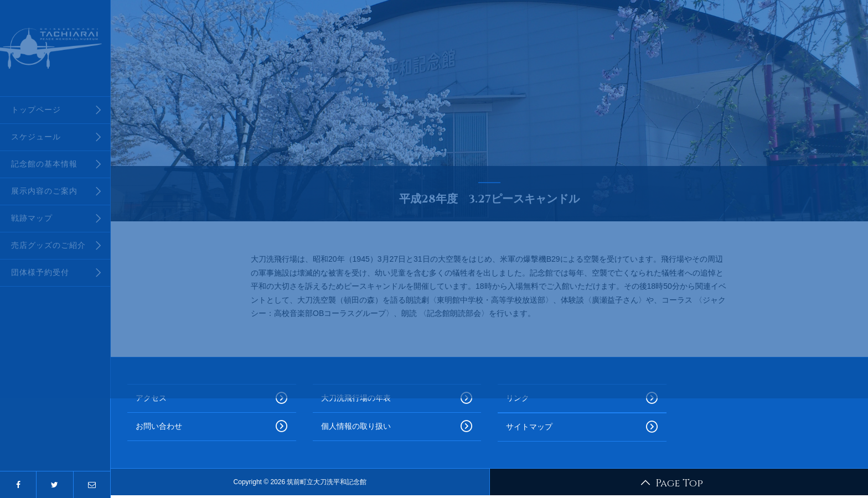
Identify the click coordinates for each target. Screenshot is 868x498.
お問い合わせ (212, 427)
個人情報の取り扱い (397, 427)
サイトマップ (582, 427)
